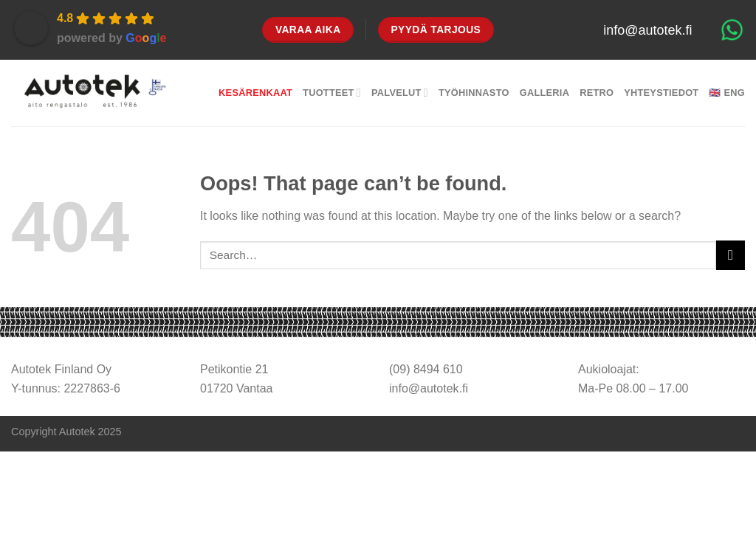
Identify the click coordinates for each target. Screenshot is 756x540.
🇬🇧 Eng (727, 93)
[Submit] (731, 255)
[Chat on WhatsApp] (732, 30)
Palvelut (400, 93)
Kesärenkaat (255, 93)
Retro (597, 93)
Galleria (544, 93)
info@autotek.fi (647, 30)
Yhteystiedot (661, 93)
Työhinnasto (474, 93)
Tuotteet (332, 93)
